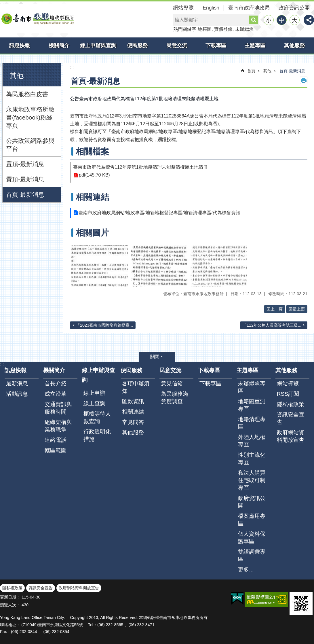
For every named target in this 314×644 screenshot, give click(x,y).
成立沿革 (56, 394)
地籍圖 (205, 29)
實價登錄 (223, 29)
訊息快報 (20, 46)
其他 (17, 76)
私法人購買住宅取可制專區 (252, 480)
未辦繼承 (244, 29)
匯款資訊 (133, 401)
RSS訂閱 (288, 394)
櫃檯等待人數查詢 (97, 417)
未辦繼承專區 (252, 387)
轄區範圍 (56, 450)
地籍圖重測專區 (252, 405)
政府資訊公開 (294, 8)
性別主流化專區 (252, 459)
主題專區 (255, 46)
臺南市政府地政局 (249, 8)
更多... (246, 570)
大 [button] (295, 20)
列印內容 (304, 80)
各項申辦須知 (136, 387)
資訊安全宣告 (291, 418)
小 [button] (269, 20)
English (211, 8)
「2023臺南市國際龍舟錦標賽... (104, 325)
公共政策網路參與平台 (30, 145)
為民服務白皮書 (27, 94)
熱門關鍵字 (185, 29)
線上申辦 (94, 393)
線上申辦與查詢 (98, 46)
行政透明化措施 (97, 435)
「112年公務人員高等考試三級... (272, 325)
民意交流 (177, 46)
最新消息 (17, 383)
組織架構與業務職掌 (58, 426)
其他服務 (294, 46)
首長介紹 (56, 383)
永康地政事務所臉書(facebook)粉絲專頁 (30, 117)
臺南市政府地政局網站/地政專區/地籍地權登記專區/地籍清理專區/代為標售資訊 (159, 213)
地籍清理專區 (252, 423)
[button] (100, 266)
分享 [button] (309, 20)
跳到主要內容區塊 (3, 3)
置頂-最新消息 (25, 164)
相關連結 (92, 197)
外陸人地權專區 (252, 441)
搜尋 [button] (254, 20)
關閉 (155, 357)
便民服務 (137, 46)
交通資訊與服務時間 (58, 408)
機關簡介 (59, 46)
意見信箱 (172, 383)
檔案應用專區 (252, 520)
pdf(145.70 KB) (94, 175)
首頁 (251, 71)
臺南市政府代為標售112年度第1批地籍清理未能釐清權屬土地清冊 (140, 167)
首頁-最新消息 (25, 195)
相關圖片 (92, 233)
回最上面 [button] (297, 309)
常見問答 (133, 422)
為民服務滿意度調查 (175, 398)
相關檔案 (92, 151)
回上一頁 (275, 309)
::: (2, 66)
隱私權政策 (291, 404)
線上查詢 (94, 403)
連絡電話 (56, 440)
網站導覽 (183, 8)
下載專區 (216, 46)
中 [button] (282, 20)
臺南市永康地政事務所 (37, 18)
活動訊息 (17, 394)
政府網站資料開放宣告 (291, 436)
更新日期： (10, 597)
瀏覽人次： (10, 605)
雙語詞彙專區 (252, 555)
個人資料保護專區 (252, 538)
